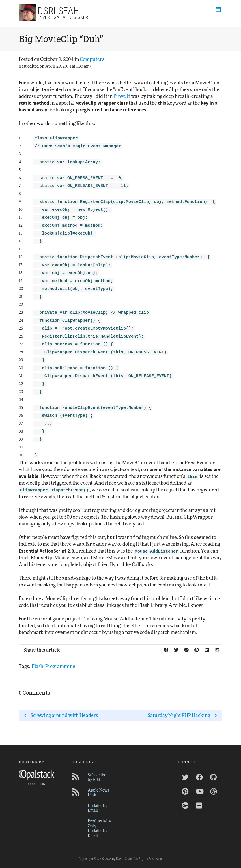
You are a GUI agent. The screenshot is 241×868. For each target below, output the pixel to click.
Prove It (122, 96)
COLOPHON (37, 784)
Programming (60, 666)
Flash (37, 666)
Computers (92, 59)
